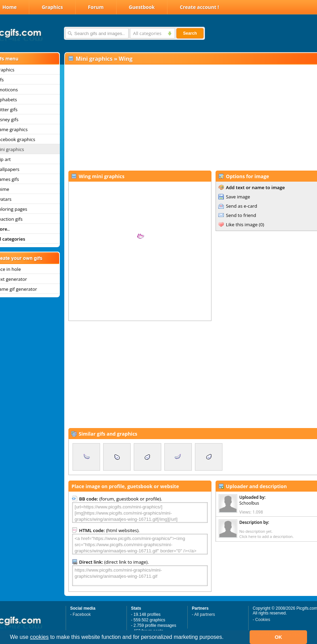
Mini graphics (94, 59)
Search (190, 33)
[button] (226, 638)
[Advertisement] (188, 117)
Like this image (242, 225)
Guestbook (142, 7)
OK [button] (278, 637)
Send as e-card (242, 206)
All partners (205, 614)
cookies (39, 637)
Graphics (52, 7)
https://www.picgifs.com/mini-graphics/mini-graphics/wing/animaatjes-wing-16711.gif (140, 576)
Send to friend (241, 215)
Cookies (263, 620)
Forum (96, 7)
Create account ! (199, 7)
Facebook (82, 614)
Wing (125, 59)
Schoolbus (249, 503)
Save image (238, 197)
